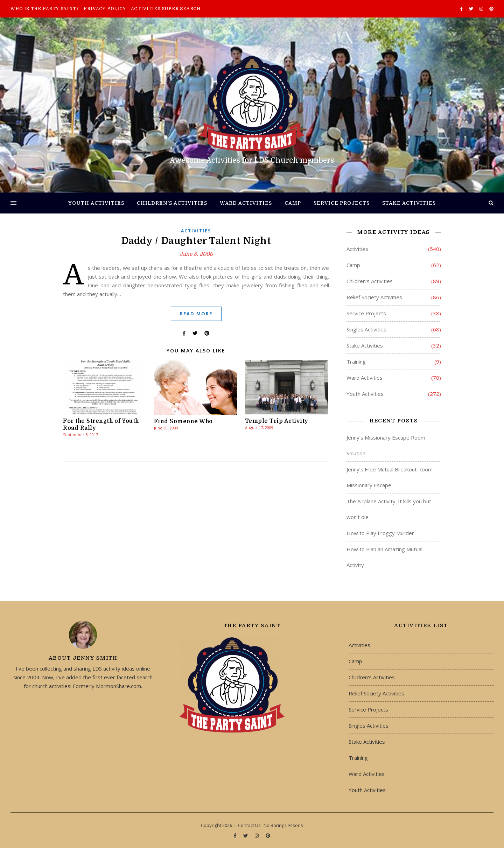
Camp (293, 203)
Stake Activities (409, 203)
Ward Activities (246, 203)
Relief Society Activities (374, 297)
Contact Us (249, 825)
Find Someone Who (183, 421)
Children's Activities (370, 281)
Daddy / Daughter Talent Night (196, 241)
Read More (196, 314)
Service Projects (342, 203)
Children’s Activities (172, 203)
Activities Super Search (166, 9)
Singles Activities (366, 329)
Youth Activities (96, 203)
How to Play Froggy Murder (380, 533)
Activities (196, 231)
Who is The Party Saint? (45, 9)
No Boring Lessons (283, 825)
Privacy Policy (105, 9)
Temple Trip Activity (277, 421)
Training (356, 362)
